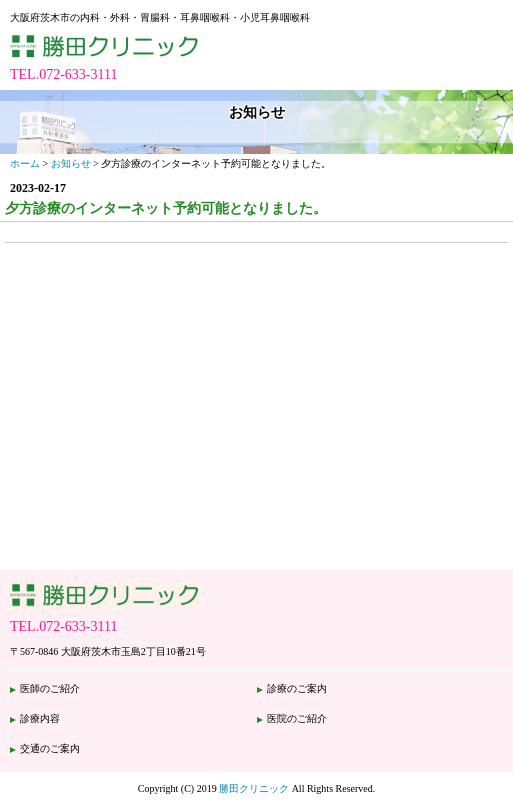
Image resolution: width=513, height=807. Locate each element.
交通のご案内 (50, 748)
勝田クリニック (254, 788)
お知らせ (71, 163)
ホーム (25, 163)
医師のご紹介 (50, 688)
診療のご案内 (297, 688)
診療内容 (40, 718)
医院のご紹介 (297, 718)
